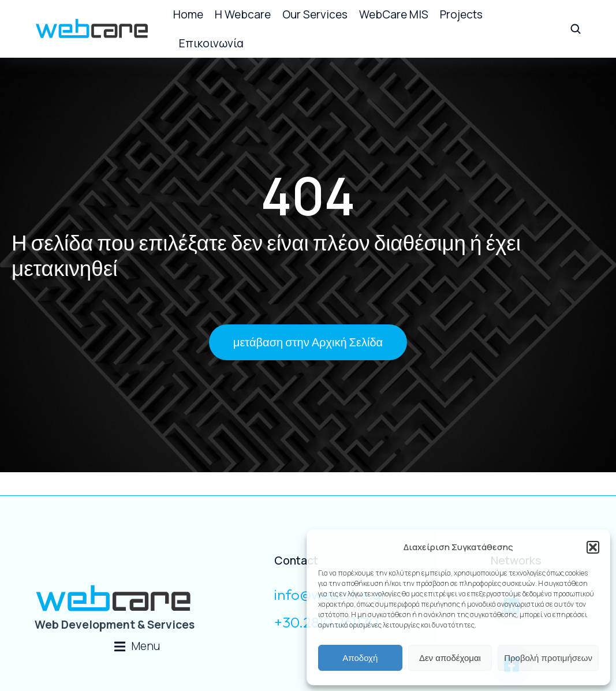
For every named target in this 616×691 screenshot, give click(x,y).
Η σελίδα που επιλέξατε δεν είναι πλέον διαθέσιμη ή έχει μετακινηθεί (266, 254)
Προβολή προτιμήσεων (548, 658)
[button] (593, 547)
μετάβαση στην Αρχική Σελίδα (308, 342)
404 (308, 194)
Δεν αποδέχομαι (450, 658)
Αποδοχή (360, 658)
